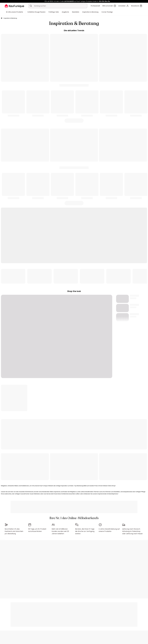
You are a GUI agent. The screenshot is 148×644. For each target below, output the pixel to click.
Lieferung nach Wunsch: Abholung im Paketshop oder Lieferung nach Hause (132, 531)
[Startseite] (2, 18)
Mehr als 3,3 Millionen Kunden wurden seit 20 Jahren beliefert (60, 531)
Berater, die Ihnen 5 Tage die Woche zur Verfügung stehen (85, 531)
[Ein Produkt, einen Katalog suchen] (31, 6)
